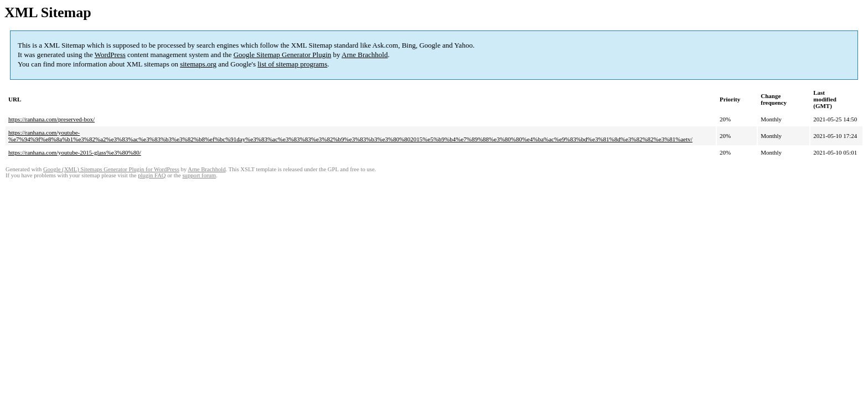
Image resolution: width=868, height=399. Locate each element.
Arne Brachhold (365, 55)
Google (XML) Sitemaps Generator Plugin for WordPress (111, 169)
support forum (199, 175)
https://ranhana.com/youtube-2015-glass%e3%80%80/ (75, 152)
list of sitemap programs (292, 64)
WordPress (110, 55)
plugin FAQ (152, 175)
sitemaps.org (198, 64)
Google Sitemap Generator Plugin (283, 55)
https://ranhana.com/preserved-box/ (51, 119)
